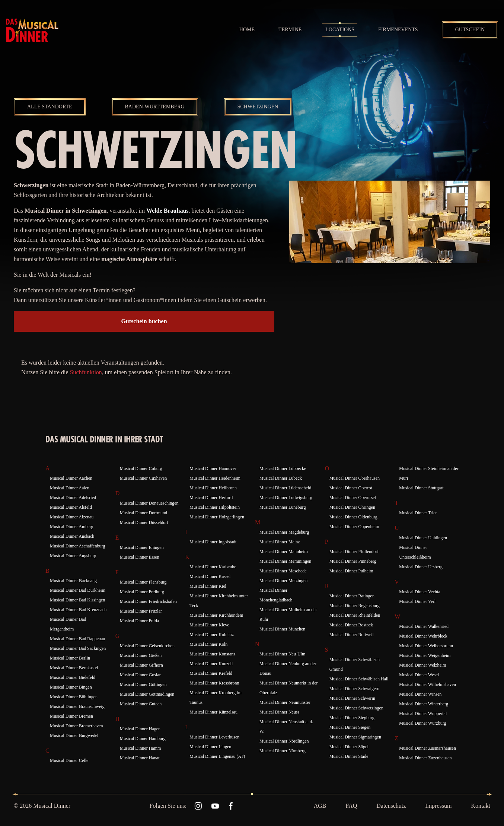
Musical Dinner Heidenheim (215, 478)
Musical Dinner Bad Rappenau (77, 639)
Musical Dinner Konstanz (212, 654)
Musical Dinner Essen (140, 557)
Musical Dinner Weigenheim (425, 655)
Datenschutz (391, 806)
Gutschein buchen (144, 321)
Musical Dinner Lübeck (281, 478)
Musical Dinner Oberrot (351, 488)
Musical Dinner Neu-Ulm (282, 654)
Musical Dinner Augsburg (73, 556)
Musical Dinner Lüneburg (283, 507)
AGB (320, 806)
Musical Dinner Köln (208, 644)
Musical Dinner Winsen (420, 694)
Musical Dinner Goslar (140, 675)
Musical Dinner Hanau (140, 758)
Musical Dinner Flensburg (143, 582)
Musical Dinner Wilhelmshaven (428, 684)
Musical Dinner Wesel (419, 675)
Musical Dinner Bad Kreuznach (78, 610)
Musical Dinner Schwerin (352, 698)
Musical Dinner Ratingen (352, 596)
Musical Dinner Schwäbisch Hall (359, 679)
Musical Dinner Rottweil (352, 635)
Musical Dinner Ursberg (421, 567)
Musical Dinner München (282, 629)
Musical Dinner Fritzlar (141, 611)
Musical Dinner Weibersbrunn (426, 646)
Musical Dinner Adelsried (73, 498)
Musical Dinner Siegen (350, 727)
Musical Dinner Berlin (70, 658)
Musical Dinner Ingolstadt (213, 542)
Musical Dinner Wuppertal (423, 714)
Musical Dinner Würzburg (422, 723)
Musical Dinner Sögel (349, 747)
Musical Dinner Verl (417, 601)
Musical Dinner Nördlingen (284, 741)
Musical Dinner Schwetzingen (356, 708)
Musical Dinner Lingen (210, 747)
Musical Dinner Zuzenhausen (425, 758)
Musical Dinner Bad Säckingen (78, 648)
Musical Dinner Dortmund (143, 513)
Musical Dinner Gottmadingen (147, 694)
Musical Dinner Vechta (420, 592)
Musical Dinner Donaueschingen (149, 503)
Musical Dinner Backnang (73, 581)
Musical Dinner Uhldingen (423, 538)
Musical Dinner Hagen (140, 729)
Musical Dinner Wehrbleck (423, 636)
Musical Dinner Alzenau (72, 517)
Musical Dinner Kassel (210, 576)
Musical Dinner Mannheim (284, 552)
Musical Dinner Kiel (208, 586)
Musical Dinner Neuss (279, 712)
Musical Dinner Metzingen (283, 581)
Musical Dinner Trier (418, 513)
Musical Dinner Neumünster (285, 702)
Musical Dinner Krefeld (211, 673)
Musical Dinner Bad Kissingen (77, 600)
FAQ (351, 806)
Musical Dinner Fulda (139, 621)
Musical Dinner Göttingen (143, 684)
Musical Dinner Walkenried (424, 626)
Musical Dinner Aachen (71, 478)
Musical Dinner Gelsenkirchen (147, 646)
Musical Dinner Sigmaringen (355, 737)
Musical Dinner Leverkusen (214, 737)
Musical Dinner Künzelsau (213, 712)
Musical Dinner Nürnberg (283, 751)
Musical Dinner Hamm (141, 748)
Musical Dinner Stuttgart (421, 488)
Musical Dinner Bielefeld (73, 677)
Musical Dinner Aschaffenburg (77, 546)
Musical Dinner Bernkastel (74, 668)
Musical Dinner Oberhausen (355, 478)
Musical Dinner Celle (69, 760)
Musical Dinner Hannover (213, 468)
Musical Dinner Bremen (71, 716)
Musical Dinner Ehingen (142, 547)
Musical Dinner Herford (211, 498)
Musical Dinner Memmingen (285, 561)
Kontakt (481, 806)
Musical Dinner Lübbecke (283, 468)
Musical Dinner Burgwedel (74, 736)
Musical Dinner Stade (349, 756)
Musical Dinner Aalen (70, 488)
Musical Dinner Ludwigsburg (286, 498)
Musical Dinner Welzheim (422, 665)
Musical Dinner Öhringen (352, 507)
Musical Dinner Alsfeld (71, 507)
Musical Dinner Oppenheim (354, 527)
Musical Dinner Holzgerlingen (217, 517)
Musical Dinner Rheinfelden (355, 615)
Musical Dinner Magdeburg (284, 532)
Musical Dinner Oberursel (353, 498)
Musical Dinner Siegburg (352, 718)
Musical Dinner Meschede (283, 571)
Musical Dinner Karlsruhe (213, 567)
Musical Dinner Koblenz (212, 635)
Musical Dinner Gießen (141, 655)
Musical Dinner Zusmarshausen (428, 748)
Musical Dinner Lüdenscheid (285, 488)
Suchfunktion (86, 372)
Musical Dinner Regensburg (355, 606)
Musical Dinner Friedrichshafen (148, 601)
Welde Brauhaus (167, 211)
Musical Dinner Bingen (71, 687)
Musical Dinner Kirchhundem (216, 615)
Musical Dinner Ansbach (72, 536)
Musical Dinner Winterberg (424, 704)
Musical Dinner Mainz (280, 542)
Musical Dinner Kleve (209, 625)
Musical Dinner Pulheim (351, 571)
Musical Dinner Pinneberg (353, 561)
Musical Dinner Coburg (141, 468)
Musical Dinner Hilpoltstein (215, 507)
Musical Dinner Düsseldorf (144, 522)
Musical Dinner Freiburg (142, 592)
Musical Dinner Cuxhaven (143, 478)
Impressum (438, 806)
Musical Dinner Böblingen (74, 697)
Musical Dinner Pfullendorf (354, 552)
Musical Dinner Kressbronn (214, 683)
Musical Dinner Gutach (141, 704)
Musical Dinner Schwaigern (355, 689)
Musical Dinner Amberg (71, 527)
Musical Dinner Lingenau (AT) (217, 756)
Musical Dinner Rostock (351, 625)
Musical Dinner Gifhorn (141, 665)
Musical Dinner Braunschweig (77, 706)
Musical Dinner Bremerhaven (76, 726)
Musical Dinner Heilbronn (213, 488)
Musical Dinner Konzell (211, 664)
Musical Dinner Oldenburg (353, 517)
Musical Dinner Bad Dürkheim (78, 590)
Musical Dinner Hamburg (143, 738)
